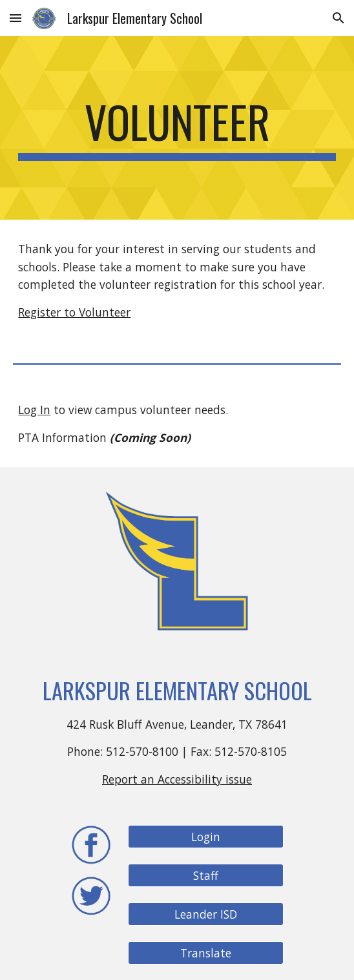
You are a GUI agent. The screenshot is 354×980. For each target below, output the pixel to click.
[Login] (205, 837)
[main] (177, 128)
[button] (16, 18)
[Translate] (205, 953)
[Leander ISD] (205, 914)
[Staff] (205, 876)
